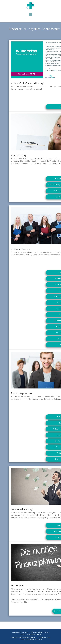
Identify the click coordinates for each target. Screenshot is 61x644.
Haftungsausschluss (36, 632)
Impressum (25, 632)
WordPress (38, 639)
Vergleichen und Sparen (34, 634)
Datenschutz (16, 632)
